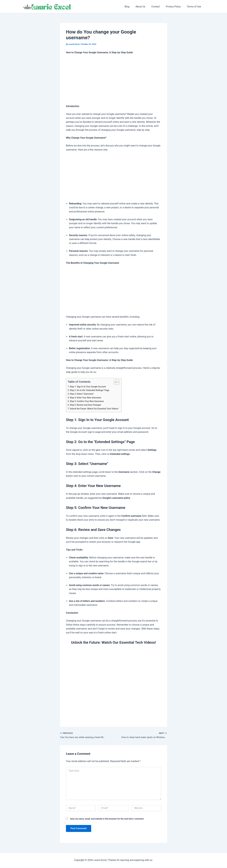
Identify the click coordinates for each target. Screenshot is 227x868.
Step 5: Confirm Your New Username (88, 401)
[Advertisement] (113, 80)
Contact (159, 7)
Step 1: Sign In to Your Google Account (89, 387)
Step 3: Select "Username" (82, 394)
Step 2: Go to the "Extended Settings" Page (90, 390)
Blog (133, 7)
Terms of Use (194, 7)
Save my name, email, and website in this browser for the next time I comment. (107, 819)
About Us (145, 7)
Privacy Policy (175, 7)
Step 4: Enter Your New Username (86, 398)
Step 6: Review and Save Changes (86, 405)
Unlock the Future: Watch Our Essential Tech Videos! (95, 409)
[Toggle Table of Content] (117, 382)
